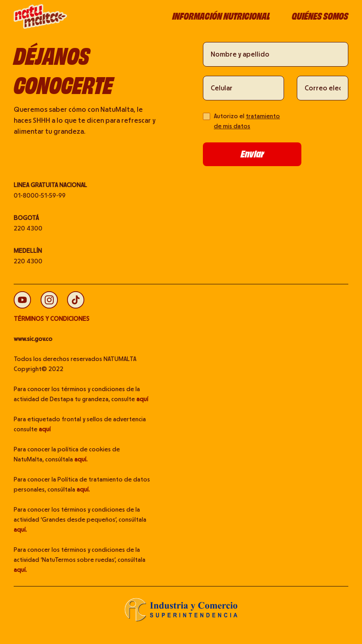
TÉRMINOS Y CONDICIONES (52, 319)
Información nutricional (221, 16)
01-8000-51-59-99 (40, 196)
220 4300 (28, 229)
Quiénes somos (320, 16)
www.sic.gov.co (33, 339)
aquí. (81, 460)
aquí (142, 399)
